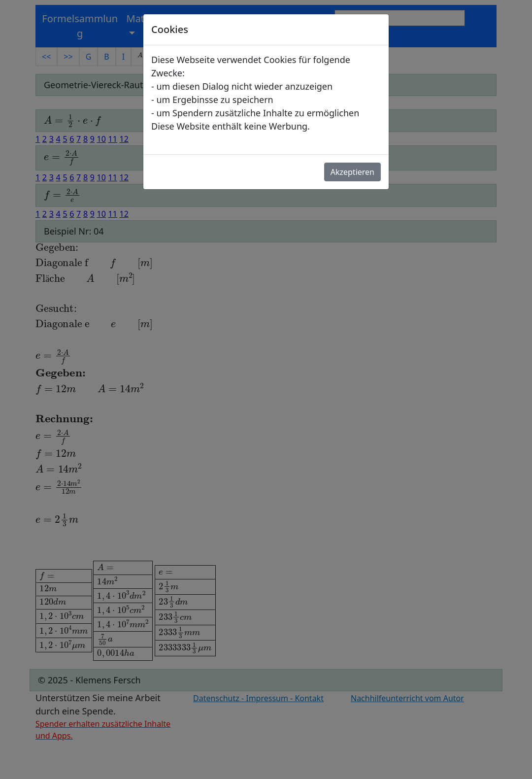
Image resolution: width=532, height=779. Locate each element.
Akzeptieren (352, 172)
